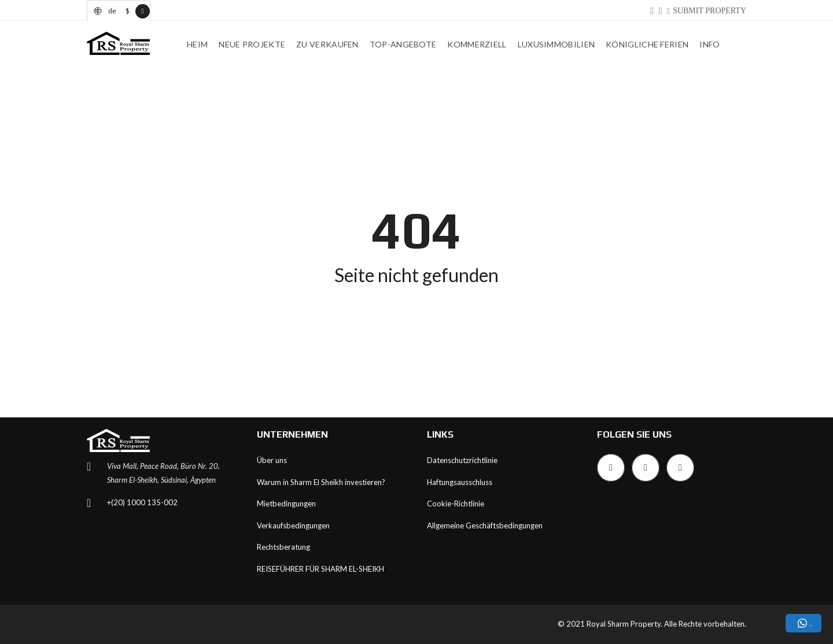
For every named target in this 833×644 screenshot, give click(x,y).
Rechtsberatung (283, 547)
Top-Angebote (403, 44)
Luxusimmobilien (556, 44)
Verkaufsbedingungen (293, 525)
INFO (709, 44)
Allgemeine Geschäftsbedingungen (485, 525)
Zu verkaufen (327, 44)
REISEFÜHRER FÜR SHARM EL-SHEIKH (320, 569)
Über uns (272, 460)
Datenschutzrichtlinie (462, 460)
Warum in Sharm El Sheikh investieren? (321, 482)
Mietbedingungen (286, 504)
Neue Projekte (252, 44)
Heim (197, 44)
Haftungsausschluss (460, 482)
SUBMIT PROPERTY (709, 11)
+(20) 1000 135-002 (142, 502)
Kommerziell (477, 44)
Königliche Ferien (647, 44)
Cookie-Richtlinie (456, 504)
